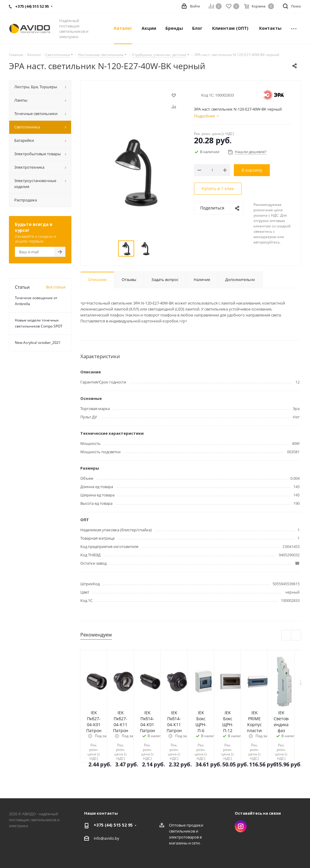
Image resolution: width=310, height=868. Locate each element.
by (117, 838)
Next (296, 635)
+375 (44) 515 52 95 (113, 825)
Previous (287, 635)
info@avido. (104, 838)
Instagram (241, 826)
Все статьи (56, 287)
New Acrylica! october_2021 (38, 343)
